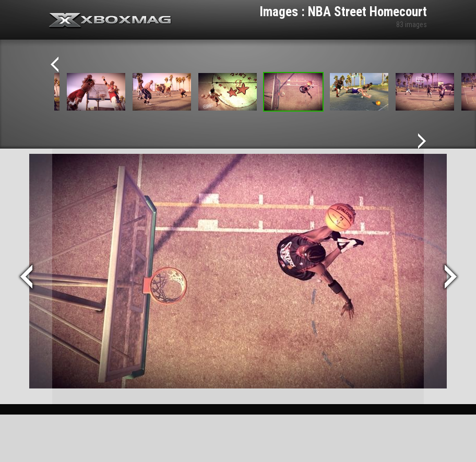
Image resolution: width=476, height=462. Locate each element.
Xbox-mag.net (110, 21)
